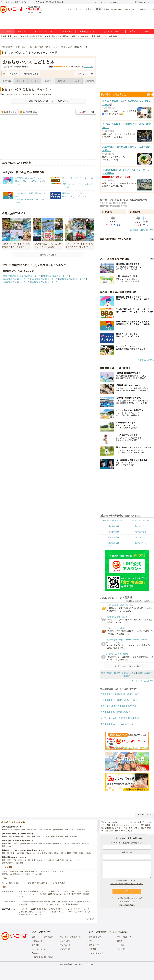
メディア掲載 (65, 949)
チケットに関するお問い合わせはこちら (127, 898)
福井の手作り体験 (23, 836)
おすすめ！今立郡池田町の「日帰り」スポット (122, 694)
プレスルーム (65, 945)
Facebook (36, 953)
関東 (22, 36)
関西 (73, 36)
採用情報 (92, 949)
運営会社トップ (95, 937)
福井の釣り (48, 829)
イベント (21, 31)
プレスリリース (123, 949)
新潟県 (117, 673)
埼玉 (42, 36)
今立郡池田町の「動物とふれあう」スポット (121, 700)
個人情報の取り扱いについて (127, 880)
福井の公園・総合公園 (80, 843)
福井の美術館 (73, 853)
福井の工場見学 (8, 836)
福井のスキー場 (24, 860)
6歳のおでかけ (113, 537)
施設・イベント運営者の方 (42, 937)
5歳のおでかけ (140, 532)
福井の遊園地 (7, 829)
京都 (82, 36)
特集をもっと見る (146, 360)
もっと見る (89, 919)
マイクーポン (101, 2)
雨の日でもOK (116, 9)
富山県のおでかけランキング (16, 279)
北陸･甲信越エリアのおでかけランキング (22, 276)
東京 (27, 36)
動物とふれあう (130, 9)
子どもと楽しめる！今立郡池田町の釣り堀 (120, 718)
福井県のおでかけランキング (72, 279)
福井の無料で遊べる (29, 843)
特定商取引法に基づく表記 (42, 957)
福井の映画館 (42, 853)
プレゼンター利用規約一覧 (70, 937)
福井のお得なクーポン (11, 843)
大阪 (78, 36)
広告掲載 (35, 945)
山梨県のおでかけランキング (16, 282)
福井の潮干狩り (59, 860)
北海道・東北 (6, 36)
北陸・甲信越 (63, 36)
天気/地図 (89, 81)
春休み (106, 9)
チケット (21, 81)
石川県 (132, 673)
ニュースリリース (39, 949)
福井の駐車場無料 (46, 843)
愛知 (53, 36)
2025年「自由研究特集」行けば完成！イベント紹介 (22, 874)
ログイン (149, 2)
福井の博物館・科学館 (58, 853)
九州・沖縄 (108, 36)
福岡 (115, 36)
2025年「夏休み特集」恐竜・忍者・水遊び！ (20, 871)
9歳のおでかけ (140, 543)
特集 (147, 31)
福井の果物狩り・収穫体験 (13, 863)
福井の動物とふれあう (40, 836)
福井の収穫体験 (57, 836)
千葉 (37, 36)
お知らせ (62, 81)
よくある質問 (65, 941)
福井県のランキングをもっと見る (127, 666)
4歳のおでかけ (113, 532)
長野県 (127, 676)
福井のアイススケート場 (41, 860)
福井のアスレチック (62, 843)
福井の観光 (81, 829)
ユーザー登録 (7, 883)
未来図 (120, 941)
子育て (133, 31)
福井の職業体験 (71, 836)
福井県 (140, 673)
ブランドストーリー (125, 937)
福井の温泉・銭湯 (9, 860)
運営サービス (94, 945)
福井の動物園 (20, 829)
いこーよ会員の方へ (127, 905)
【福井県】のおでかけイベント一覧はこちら (48, 101)
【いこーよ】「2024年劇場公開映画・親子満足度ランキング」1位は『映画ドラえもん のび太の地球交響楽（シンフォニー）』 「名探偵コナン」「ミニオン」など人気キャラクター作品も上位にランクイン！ (54, 912)
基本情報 (7, 81)
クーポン (34, 81)
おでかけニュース (112, 31)
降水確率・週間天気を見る (142, 230)
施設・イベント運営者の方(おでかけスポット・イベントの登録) (40, 883)
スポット (7, 31)
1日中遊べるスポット (146, 9)
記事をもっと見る (48, 255)
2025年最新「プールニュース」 (53, 871)
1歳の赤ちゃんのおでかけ (140, 521)
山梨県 (148, 673)
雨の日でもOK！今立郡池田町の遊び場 (118, 706)
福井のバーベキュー (34, 829)
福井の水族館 (85, 853)
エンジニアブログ (96, 953)
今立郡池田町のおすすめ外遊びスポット (119, 724)
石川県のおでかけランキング (44, 279)
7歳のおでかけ (140, 537)
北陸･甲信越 (106, 673)
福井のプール (70, 829)
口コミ (48, 81)
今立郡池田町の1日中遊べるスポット (117, 712)
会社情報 (121, 945)
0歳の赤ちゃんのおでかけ (113, 521)
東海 (49, 36)
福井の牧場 (59, 829)
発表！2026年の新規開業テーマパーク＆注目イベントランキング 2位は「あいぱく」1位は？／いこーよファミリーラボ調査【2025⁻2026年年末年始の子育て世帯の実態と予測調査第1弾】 (54, 894)
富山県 (125, 673)
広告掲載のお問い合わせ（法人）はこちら (127, 884)
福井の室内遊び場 (28, 853)
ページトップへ (145, 815)
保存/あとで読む (118, 2)
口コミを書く (10, 74)
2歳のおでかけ (113, 526)
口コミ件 (88, 67)
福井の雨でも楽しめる (11, 853)
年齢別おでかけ (87, 31)
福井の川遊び (7, 846)
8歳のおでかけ (113, 543)
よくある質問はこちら (127, 901)
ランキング (67, 31)
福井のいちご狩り (73, 860)
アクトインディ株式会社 (119, 932)
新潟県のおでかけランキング (55, 276)
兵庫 (87, 36)
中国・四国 (96, 36)
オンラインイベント (44, 31)
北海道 (15, 36)
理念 (91, 941)
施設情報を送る (30, 74)
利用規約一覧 (37, 941)
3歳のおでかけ (140, 526)
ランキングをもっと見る (143, 681)
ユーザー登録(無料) (136, 2)
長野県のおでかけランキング (44, 282)
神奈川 (32, 36)
